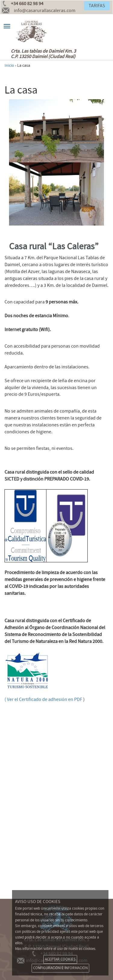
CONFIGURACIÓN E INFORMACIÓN (60, 968)
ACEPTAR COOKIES (60, 959)
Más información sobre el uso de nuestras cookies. (56, 949)
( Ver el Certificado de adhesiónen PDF (43, 699)
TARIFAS (97, 6)
